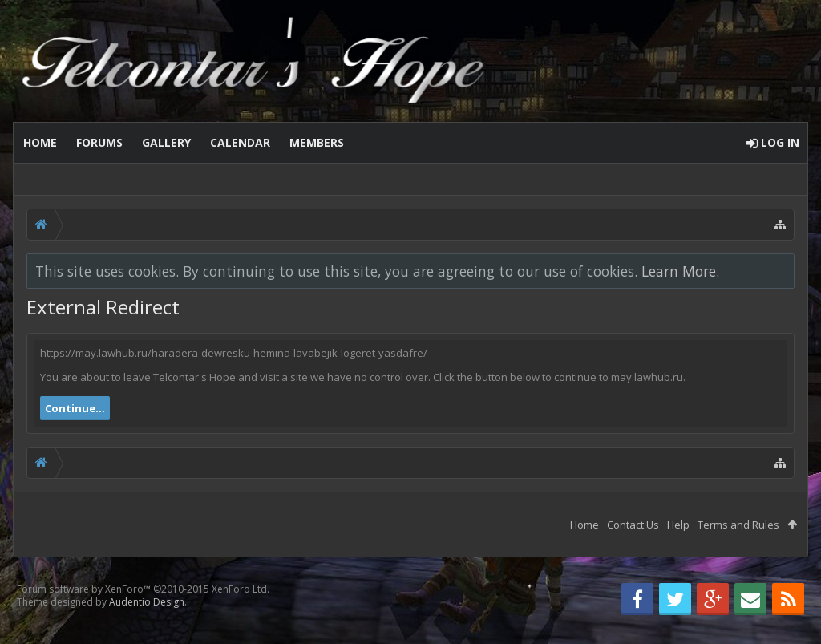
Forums (99, 142)
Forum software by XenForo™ (143, 589)
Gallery (166, 142)
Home (40, 142)
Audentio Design (147, 602)
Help (678, 525)
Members (317, 142)
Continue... (75, 408)
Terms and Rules (738, 525)
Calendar (240, 142)
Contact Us (633, 525)
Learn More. (680, 271)
